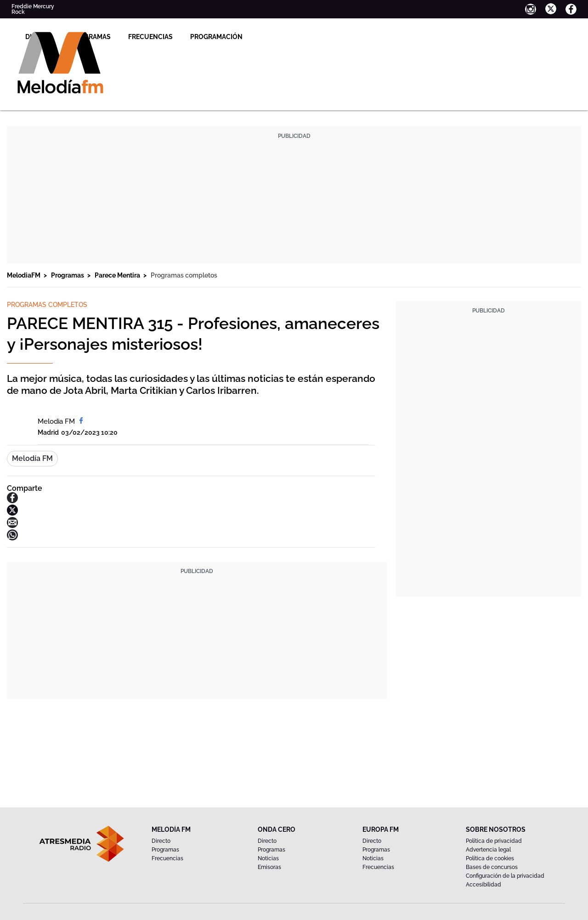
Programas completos (184, 275)
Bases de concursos (492, 867)
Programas (199, 37)
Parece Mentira (118, 275)
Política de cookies (490, 858)
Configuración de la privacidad (505, 876)
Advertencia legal (488, 850)
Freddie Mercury (33, 6)
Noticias (268, 858)
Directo (147, 37)
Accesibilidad (483, 885)
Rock (18, 12)
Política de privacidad (494, 841)
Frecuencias (258, 37)
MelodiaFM (24, 275)
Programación (324, 37)
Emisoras (269, 867)
